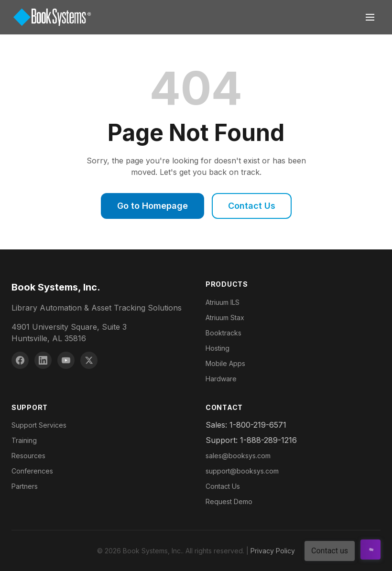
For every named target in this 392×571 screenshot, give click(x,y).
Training (24, 440)
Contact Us (252, 206)
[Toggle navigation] (370, 17)
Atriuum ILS (223, 302)
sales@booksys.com (238, 456)
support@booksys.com (242, 471)
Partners (25, 486)
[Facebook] (20, 360)
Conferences (32, 471)
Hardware (221, 379)
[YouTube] (66, 360)
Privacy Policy (273, 551)
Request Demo (229, 501)
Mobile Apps (225, 363)
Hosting (218, 348)
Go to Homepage (152, 206)
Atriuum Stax (225, 318)
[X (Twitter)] (89, 360)
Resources (28, 456)
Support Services (39, 425)
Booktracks (223, 333)
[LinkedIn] (43, 360)
